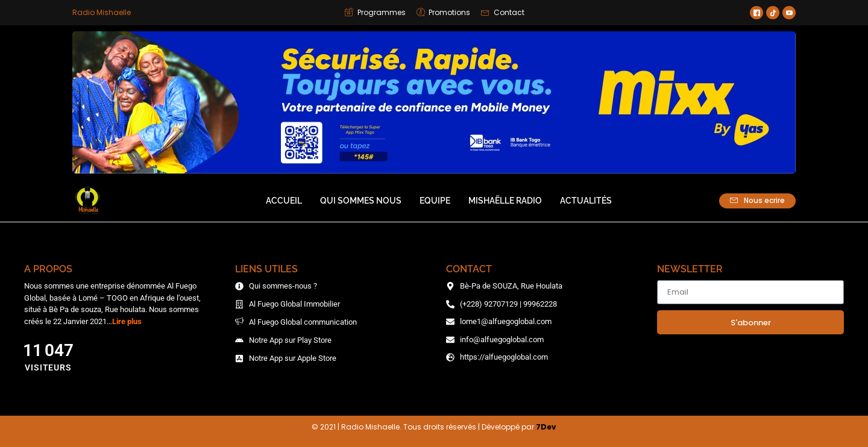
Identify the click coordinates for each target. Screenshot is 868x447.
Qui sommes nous (361, 201)
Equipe (435, 201)
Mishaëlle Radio (505, 201)
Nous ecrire (757, 201)
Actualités (586, 201)
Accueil (284, 201)
